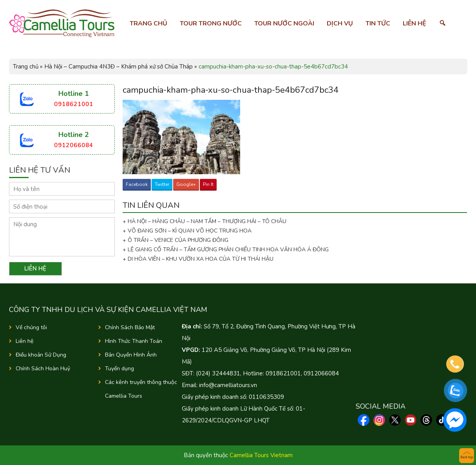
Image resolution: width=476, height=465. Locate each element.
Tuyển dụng (119, 369)
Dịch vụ (340, 23)
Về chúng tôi (31, 327)
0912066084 (74, 145)
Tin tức (378, 23)
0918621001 (74, 104)
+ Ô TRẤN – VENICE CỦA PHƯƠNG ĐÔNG (176, 240)
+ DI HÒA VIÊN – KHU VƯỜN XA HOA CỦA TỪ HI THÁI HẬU (198, 259)
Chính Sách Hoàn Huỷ (43, 369)
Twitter (162, 184)
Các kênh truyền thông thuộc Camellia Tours (141, 389)
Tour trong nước (211, 23)
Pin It (208, 184)
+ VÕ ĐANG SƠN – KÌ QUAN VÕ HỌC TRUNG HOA (187, 231)
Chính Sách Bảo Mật (130, 327)
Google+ (186, 184)
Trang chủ (148, 23)
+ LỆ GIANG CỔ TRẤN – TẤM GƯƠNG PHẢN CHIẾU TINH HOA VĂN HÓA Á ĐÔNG (226, 250)
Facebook (137, 184)
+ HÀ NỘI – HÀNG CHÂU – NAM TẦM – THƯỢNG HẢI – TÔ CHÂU (206, 221)
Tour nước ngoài (284, 23)
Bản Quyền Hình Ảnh (131, 355)
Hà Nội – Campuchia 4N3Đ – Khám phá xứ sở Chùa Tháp (119, 67)
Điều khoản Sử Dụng (41, 355)
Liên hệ (414, 23)
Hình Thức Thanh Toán (134, 341)
